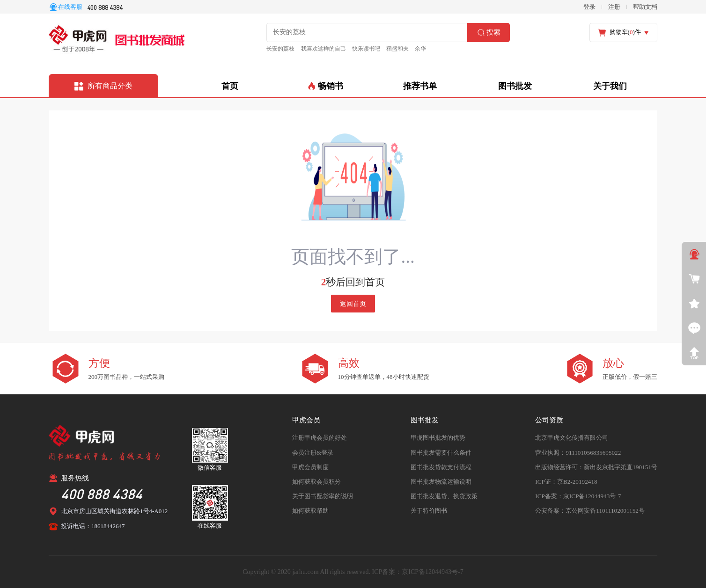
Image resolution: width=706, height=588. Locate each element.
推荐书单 (420, 86)
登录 (589, 7)
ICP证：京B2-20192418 (566, 481)
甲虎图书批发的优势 (438, 437)
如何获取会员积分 (316, 481)
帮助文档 (645, 7)
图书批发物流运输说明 (441, 481)
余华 (409, 49)
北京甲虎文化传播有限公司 (572, 437)
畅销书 (325, 86)
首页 (230, 86)
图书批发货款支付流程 (441, 466)
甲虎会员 (306, 420)
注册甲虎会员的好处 (320, 437)
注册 (614, 7)
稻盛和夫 (387, 49)
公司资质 (550, 420)
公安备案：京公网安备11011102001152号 (590, 510)
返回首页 (353, 303)
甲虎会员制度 (310, 466)
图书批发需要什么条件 (441, 452)
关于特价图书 (429, 510)
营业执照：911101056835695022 (578, 452)
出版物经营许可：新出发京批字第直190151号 (596, 466)
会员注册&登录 (313, 452)
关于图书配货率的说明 (323, 495)
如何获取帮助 (310, 510)
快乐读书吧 (358, 49)
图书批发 (515, 86)
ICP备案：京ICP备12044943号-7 (578, 495)
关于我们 (610, 86)
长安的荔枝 (279, 49)
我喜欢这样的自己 (318, 49)
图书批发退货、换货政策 (445, 495)
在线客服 (70, 7)
